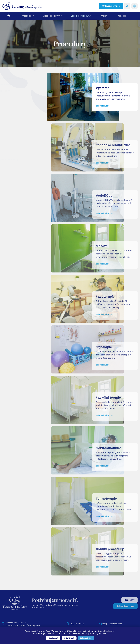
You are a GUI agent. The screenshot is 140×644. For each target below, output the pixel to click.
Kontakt (122, 16)
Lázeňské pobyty (52, 16)
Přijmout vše (86, 638)
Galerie (105, 16)
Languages (134, 6)
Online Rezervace (125, 606)
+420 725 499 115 (77, 624)
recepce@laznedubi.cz (112, 624)
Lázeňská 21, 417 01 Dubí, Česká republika (23, 625)
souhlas (58, 631)
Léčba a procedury (80, 16)
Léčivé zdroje (12, 85)
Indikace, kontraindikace (18, 78)
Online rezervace (111, 6)
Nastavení (53, 638)
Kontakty (129, 600)
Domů (10, 16)
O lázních (27, 16)
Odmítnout (69, 638)
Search (127, 6)
